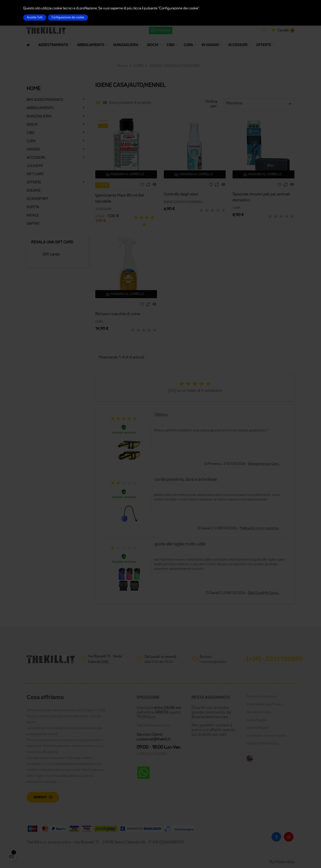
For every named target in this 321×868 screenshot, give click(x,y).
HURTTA (33, 207)
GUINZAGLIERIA (39, 117)
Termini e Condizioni (262, 697)
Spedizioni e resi (259, 712)
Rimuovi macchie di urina (118, 314)
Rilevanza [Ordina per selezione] (259, 104)
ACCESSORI (36, 158)
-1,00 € (102, 185)
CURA (31, 141)
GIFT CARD (35, 174)
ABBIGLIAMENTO (40, 108)
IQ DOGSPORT (37, 199)
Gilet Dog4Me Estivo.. (264, 593)
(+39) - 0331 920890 (275, 659)
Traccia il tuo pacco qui (153, 726)
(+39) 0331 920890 (152, 754)
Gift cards (51, 254)
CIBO (30, 133)
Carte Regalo (256, 720)
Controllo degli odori (181, 194)
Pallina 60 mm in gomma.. (260, 529)
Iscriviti (40, 797)
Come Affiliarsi (258, 728)
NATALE (33, 216)
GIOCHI (32, 125)
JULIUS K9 (35, 166)
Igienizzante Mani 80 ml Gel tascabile (120, 198)
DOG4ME (34, 191)
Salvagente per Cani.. (264, 464)
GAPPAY (33, 224)
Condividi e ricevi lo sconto (266, 736)
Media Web (285, 862)
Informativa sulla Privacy (265, 704)
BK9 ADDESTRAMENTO (45, 100)
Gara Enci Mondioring (263, 744)
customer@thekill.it (213, 662)
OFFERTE (34, 183)
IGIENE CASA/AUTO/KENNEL (183, 202)
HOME (34, 89)
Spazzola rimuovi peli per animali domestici (261, 197)
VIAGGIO (33, 150)
